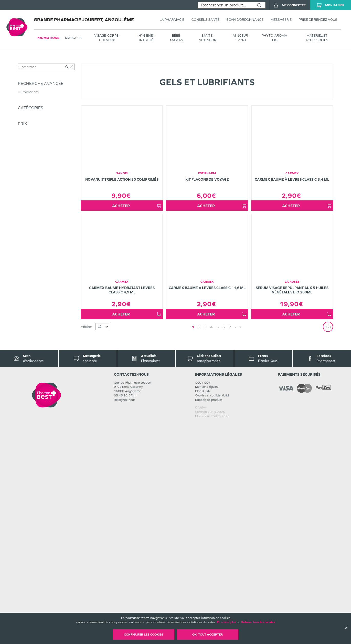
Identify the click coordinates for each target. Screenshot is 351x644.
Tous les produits (29, 62)
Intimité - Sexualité (89, 62)
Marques (73, 38)
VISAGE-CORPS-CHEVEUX (107, 38)
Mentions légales (207, 608)
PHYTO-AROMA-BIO (275, 38)
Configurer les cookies (143, 635)
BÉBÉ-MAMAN (177, 38)
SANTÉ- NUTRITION (208, 38)
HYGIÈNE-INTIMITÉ (146, 38)
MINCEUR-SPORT (241, 38)
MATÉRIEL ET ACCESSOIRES (317, 38)
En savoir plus (226, 622)
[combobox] (225, 5)
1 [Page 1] (208, 548)
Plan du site (203, 612)
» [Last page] (224, 548)
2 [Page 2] (214, 548)
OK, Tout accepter (208, 635)
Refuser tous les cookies (258, 622)
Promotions (48, 38)
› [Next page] (219, 548)
